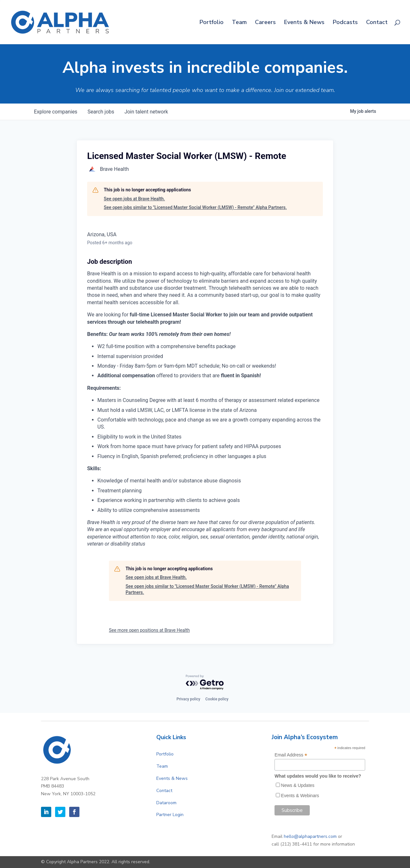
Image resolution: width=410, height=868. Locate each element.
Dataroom (166, 803)
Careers (265, 23)
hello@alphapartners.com (310, 836)
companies (56, 112)
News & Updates (298, 785)
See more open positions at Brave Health (149, 630)
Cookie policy (217, 699)
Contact (377, 23)
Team (239, 23)
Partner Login (170, 815)
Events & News (304, 23)
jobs (101, 112)
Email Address (291, 755)
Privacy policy (188, 699)
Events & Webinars (300, 796)
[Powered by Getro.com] (205, 683)
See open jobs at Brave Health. (134, 199)
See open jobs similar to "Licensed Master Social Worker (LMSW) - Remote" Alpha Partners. (195, 207)
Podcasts (345, 23)
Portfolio (212, 23)
